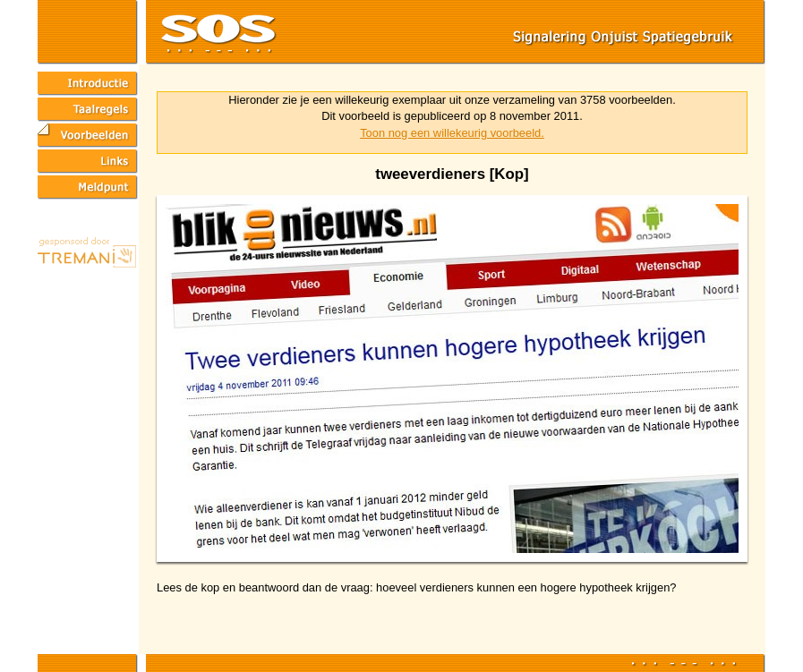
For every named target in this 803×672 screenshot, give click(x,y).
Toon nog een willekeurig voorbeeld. (452, 133)
